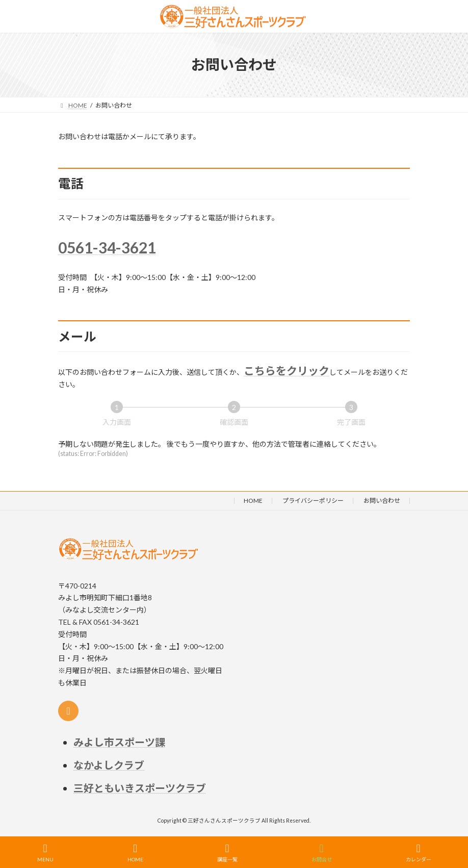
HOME (253, 501)
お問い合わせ (382, 501)
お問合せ (322, 853)
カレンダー (419, 853)
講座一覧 (227, 853)
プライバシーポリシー (313, 501)
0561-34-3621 (107, 247)
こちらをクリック (287, 371)
